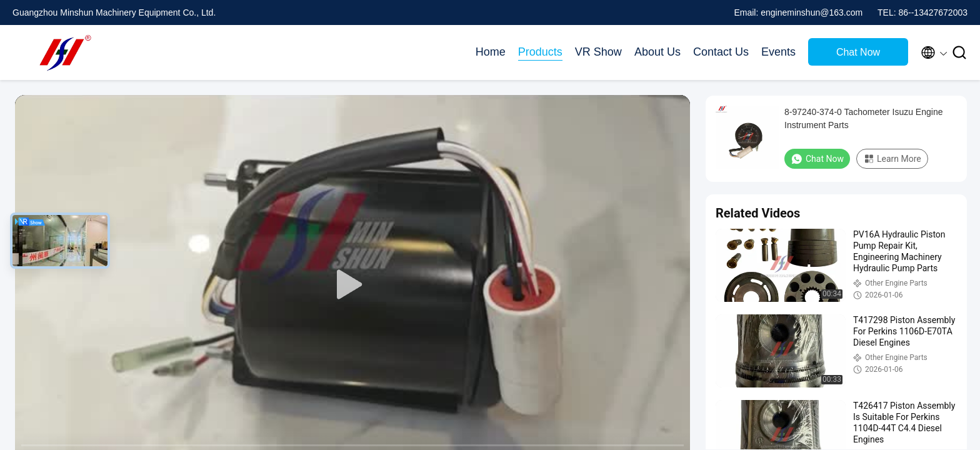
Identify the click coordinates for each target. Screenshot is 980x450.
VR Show (598, 52)
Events (778, 52)
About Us (657, 52)
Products (540, 52)
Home (491, 52)
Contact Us (721, 52)
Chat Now (858, 52)
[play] (352, 285)
